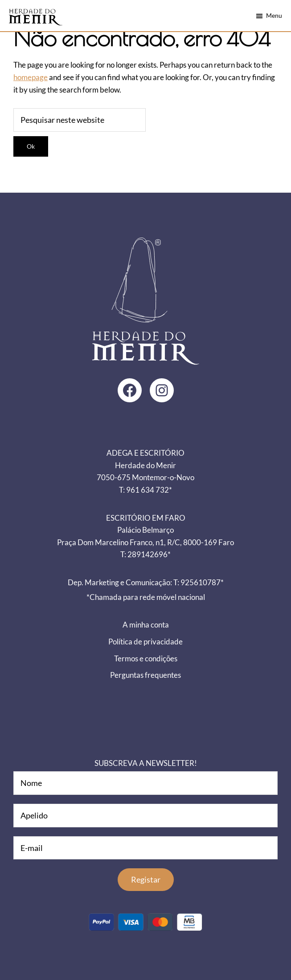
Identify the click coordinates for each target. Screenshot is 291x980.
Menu (274, 15)
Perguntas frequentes (145, 675)
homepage (31, 77)
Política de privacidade (145, 642)
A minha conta (146, 625)
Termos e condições (146, 658)
